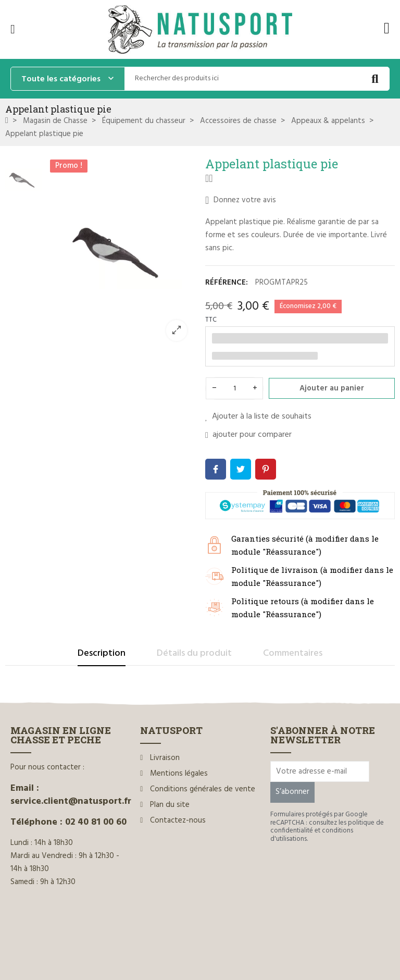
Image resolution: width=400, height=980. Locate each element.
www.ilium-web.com (210, 950)
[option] (121, 252)
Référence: (227, 283)
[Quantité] (234, 388)
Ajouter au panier (332, 388)
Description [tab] (102, 653)
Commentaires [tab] (293, 653)
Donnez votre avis (241, 200)
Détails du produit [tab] (194, 653)
